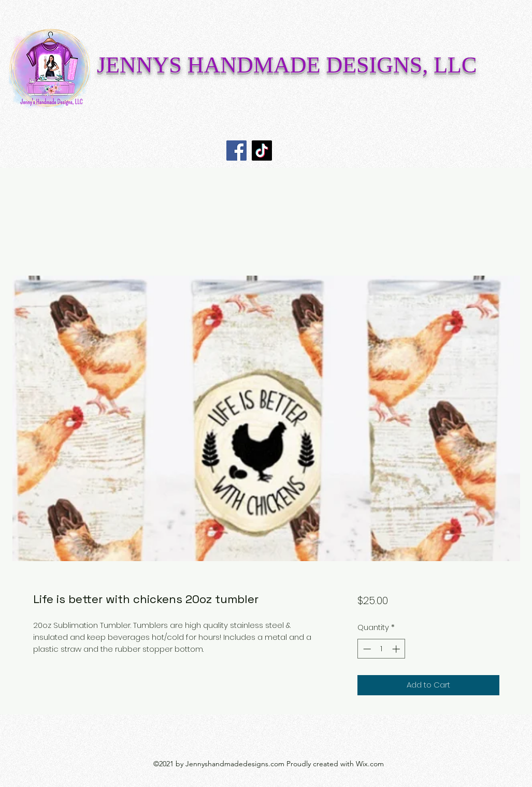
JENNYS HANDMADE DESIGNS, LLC (287, 65)
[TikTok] (262, 151)
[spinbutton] (382, 649)
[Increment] (397, 649)
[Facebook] (236, 151)
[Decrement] (366, 649)
